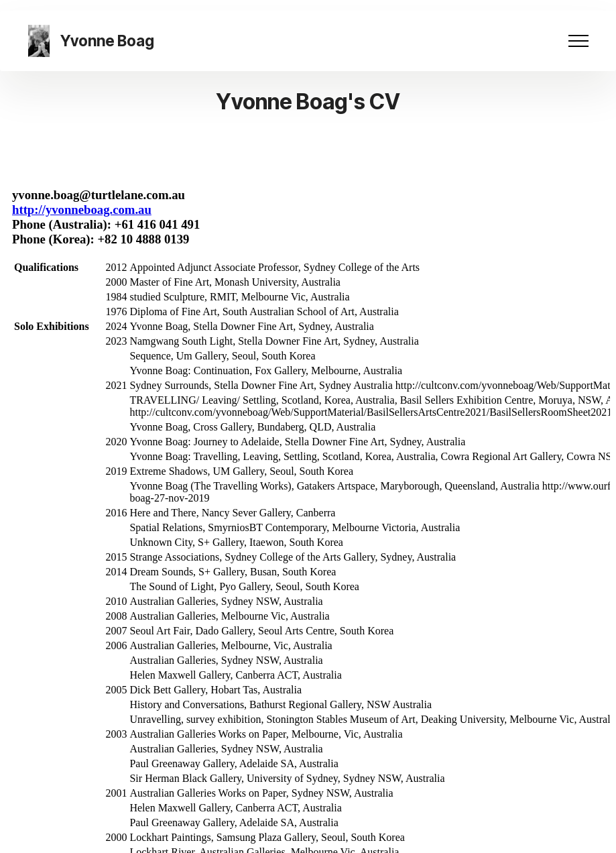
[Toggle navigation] (579, 41)
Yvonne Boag (107, 41)
